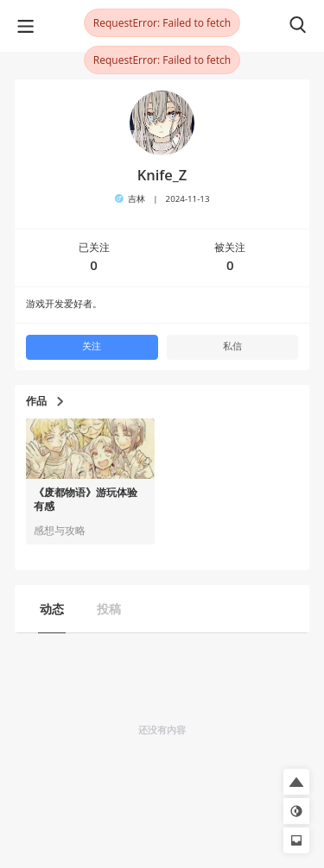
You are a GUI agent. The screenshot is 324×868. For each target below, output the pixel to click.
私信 (232, 346)
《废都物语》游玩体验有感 (86, 500)
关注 (92, 346)
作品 (44, 401)
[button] (296, 782)
